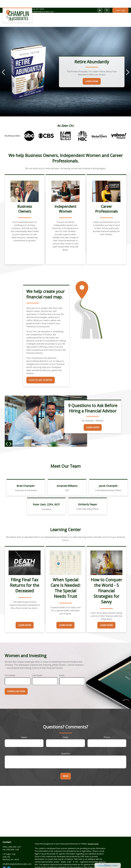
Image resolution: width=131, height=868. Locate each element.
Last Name (37, 668)
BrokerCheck (93, 836)
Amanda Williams (67, 478)
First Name (10, 668)
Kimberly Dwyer (88, 497)
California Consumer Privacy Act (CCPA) (51, 867)
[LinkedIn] (100, 3)
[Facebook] (107, 3)
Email (62, 668)
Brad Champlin (26, 478)
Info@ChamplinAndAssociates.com (38, 4)
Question (66, 746)
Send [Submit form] (66, 768)
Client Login (120, 3)
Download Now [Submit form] (16, 684)
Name (24, 730)
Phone (107, 730)
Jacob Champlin (108, 478)
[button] (45, 12)
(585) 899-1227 (10, 4)
